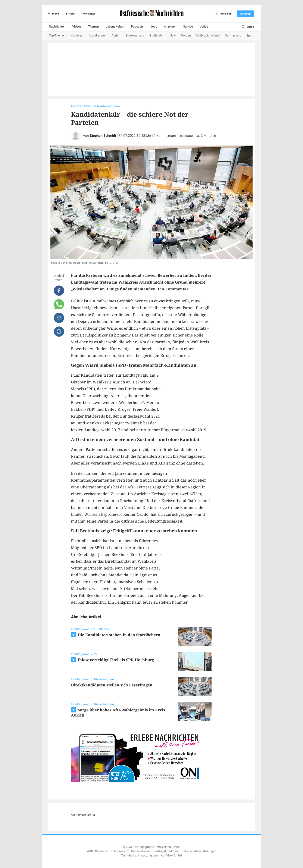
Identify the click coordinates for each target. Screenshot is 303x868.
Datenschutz (104, 851)
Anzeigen (170, 27)
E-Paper (71, 14)
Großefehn (156, 36)
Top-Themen (57, 36)
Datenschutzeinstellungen (199, 851)
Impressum (122, 851)
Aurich (116, 36)
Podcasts (137, 27)
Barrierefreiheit (141, 851)
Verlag (204, 27)
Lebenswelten (115, 27)
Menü (53, 14)
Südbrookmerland (208, 36)
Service (188, 27)
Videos (77, 27)
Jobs (154, 27)
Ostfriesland (233, 36)
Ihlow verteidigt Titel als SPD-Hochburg (116, 660)
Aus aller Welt (98, 36)
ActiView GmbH (171, 856)
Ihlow (172, 36)
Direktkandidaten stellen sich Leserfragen (112, 685)
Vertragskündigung (167, 851)
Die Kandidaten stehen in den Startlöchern (119, 635)
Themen (94, 27)
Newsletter (89, 14)
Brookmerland (135, 36)
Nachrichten (57, 27)
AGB (90, 851)
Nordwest (77, 36)
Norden (186, 36)
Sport (250, 36)
